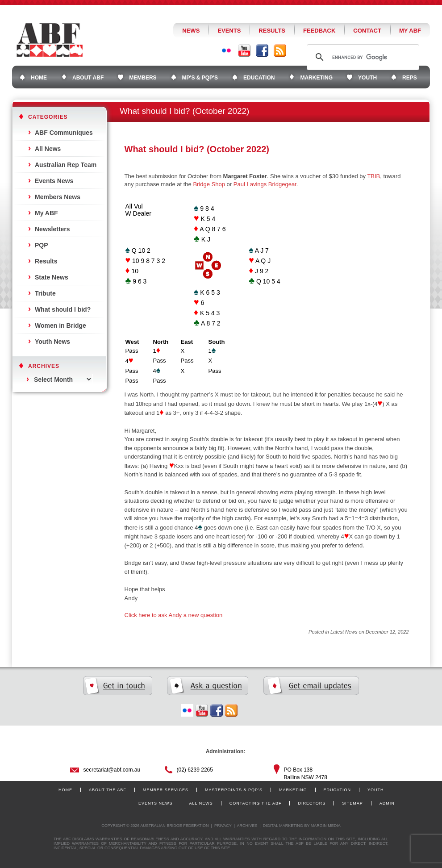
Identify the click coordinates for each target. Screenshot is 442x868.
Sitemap (352, 803)
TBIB (373, 176)
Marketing (293, 790)
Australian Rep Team (66, 165)
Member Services (166, 790)
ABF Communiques (64, 133)
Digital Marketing (283, 826)
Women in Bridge (60, 325)
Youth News (52, 342)
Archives (247, 826)
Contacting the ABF (256, 803)
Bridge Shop (209, 184)
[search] (362, 57)
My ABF (410, 31)
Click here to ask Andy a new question (174, 615)
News (191, 31)
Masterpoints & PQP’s (234, 790)
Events (229, 31)
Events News (54, 181)
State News (52, 277)
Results (272, 31)
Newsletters (52, 229)
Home (65, 790)
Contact (367, 31)
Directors (312, 803)
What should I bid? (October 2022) (197, 149)
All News (48, 149)
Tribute (45, 293)
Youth (376, 790)
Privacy (223, 826)
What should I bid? (63, 309)
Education (337, 790)
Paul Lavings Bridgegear (265, 184)
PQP (42, 245)
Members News (58, 197)
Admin (387, 803)
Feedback (319, 31)
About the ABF (108, 790)
